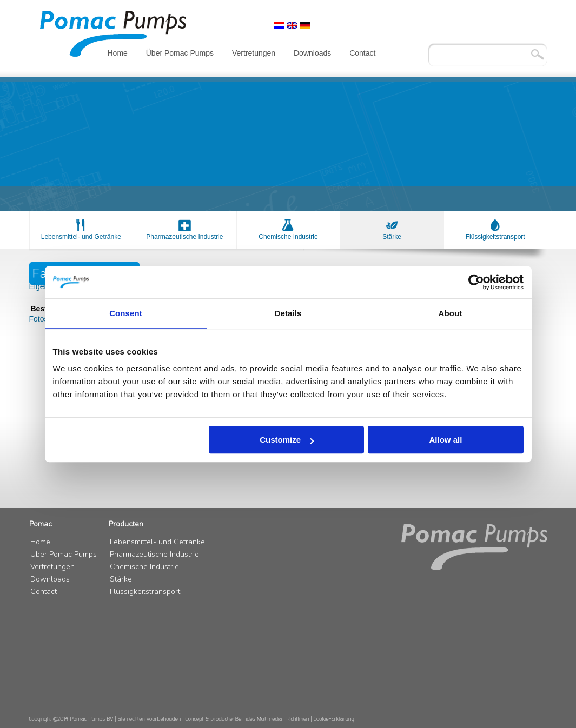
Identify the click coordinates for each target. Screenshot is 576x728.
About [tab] (451, 313)
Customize (287, 440)
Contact (362, 53)
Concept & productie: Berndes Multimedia (234, 719)
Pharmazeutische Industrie (184, 237)
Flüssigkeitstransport (495, 237)
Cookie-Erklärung (334, 719)
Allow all (446, 440)
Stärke (392, 237)
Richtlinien (298, 719)
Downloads (312, 53)
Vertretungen (254, 53)
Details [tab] (288, 313)
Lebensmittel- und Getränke (81, 237)
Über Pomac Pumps (180, 53)
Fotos (39, 319)
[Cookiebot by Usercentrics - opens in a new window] (476, 282)
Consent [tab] (126, 313)
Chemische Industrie (288, 237)
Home (118, 53)
